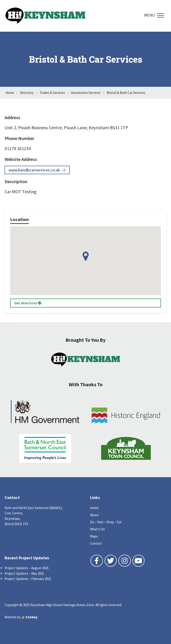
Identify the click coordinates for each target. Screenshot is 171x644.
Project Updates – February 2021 (28, 579)
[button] (86, 256)
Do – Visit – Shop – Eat (106, 522)
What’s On (97, 529)
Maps (94, 536)
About (94, 515)
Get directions (28, 303)
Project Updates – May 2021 (24, 573)
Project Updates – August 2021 (27, 568)
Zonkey (29, 617)
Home (94, 508)
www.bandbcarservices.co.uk (37, 170)
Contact (96, 543)
